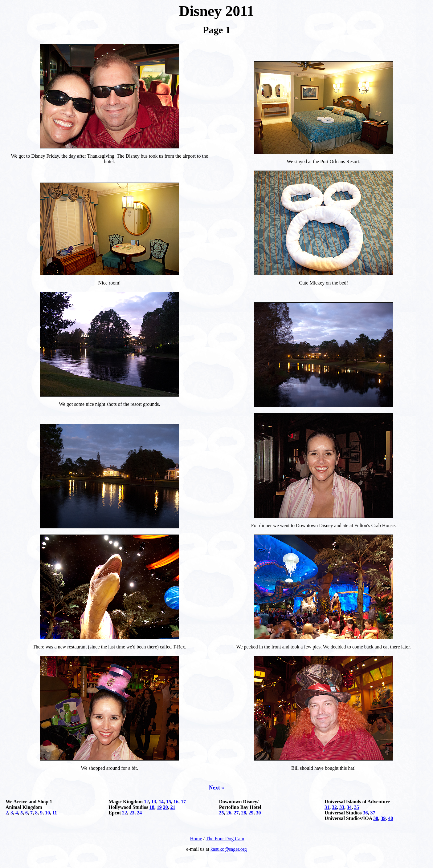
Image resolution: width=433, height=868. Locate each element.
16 (176, 802)
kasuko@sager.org (229, 849)
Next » (216, 788)
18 (152, 807)
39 (383, 818)
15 (169, 802)
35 (357, 807)
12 (146, 802)
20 (165, 807)
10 (47, 813)
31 (327, 807)
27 (236, 813)
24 (139, 813)
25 (222, 813)
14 (161, 802)
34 (349, 807)
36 (366, 813)
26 (229, 813)
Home (196, 839)
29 (251, 813)
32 (334, 807)
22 (125, 813)
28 (244, 813)
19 (159, 807)
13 (154, 802)
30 (259, 813)
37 (373, 813)
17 (183, 802)
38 (376, 818)
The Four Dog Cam (225, 839)
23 (132, 813)
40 (390, 818)
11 (55, 813)
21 (173, 807)
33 (342, 807)
